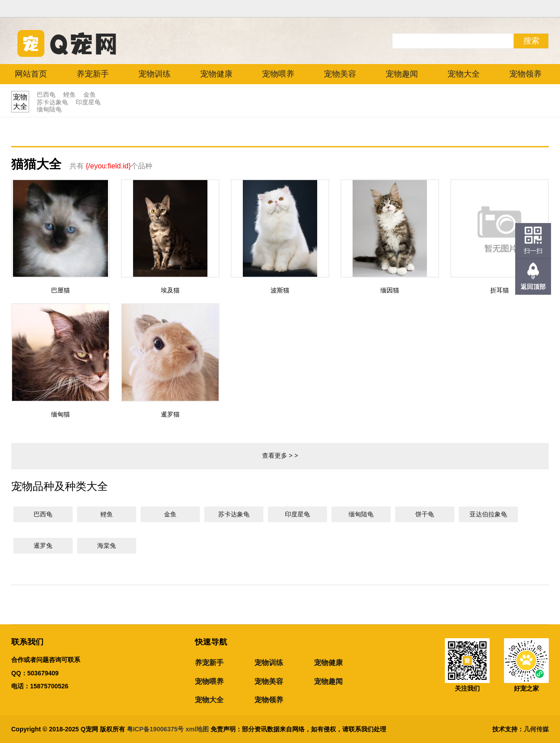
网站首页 (31, 74)
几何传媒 (536, 729)
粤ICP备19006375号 (155, 729)
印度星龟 (88, 102)
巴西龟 (46, 94)
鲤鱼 (69, 94)
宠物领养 (526, 74)
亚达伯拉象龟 (488, 514)
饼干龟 (425, 514)
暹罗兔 (43, 545)
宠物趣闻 (402, 74)
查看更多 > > (280, 455)
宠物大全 (464, 74)
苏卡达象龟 (52, 102)
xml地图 (198, 729)
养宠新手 (93, 74)
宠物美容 (340, 74)
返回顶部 (533, 287)
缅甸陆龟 (49, 109)
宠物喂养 (278, 74)
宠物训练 (155, 74)
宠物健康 (216, 74)
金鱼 (90, 94)
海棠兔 (107, 545)
